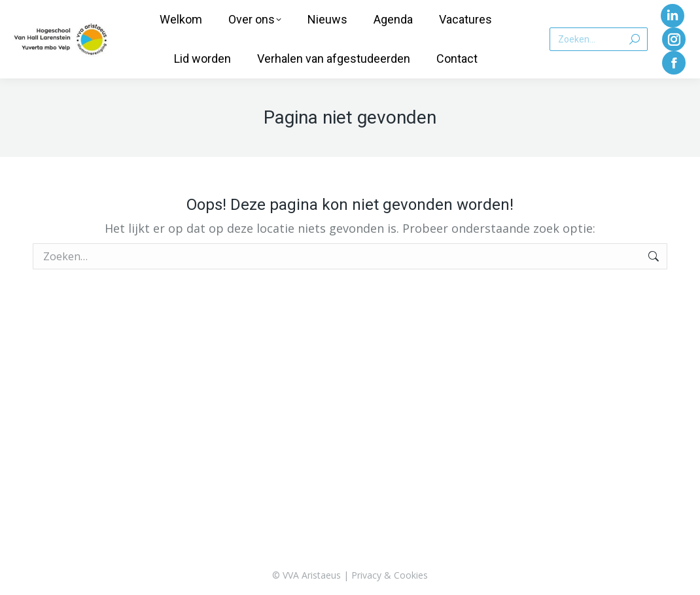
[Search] (599, 39)
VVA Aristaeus (312, 575)
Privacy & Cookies (390, 575)
